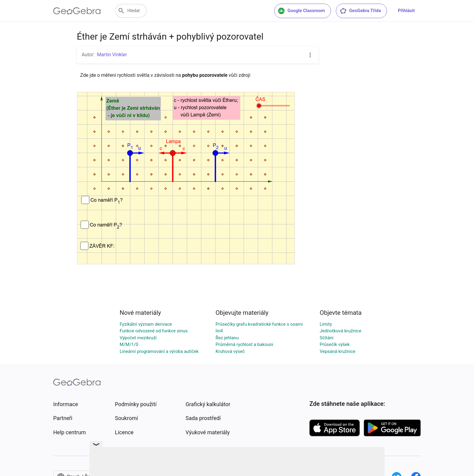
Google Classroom (301, 11)
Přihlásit (406, 11)
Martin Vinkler (112, 55)
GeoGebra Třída (360, 11)
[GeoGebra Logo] (77, 11)
